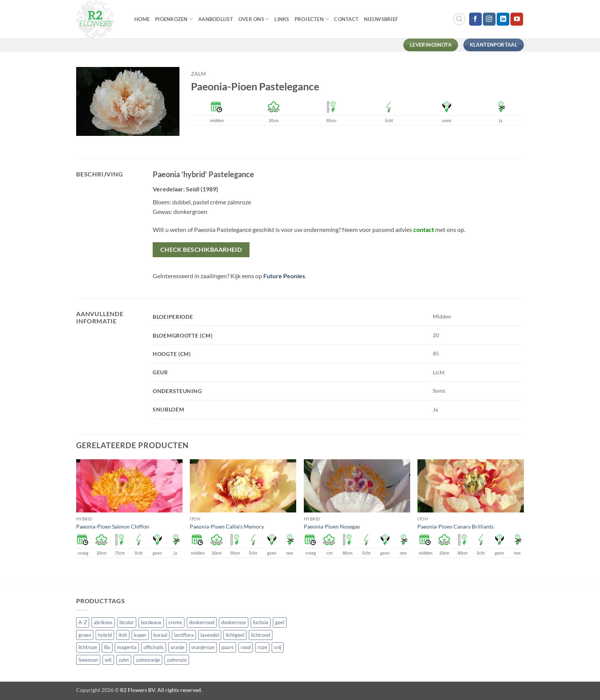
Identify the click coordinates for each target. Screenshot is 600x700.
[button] (459, 19)
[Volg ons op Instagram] (489, 19)
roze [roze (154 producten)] (262, 647)
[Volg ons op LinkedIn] (503, 19)
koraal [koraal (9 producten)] (160, 635)
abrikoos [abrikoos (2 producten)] (103, 622)
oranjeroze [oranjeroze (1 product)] (203, 647)
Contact (346, 19)
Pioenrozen (174, 19)
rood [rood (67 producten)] (246, 647)
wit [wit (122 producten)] (108, 660)
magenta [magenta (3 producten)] (127, 647)
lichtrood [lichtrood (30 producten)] (261, 635)
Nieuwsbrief (381, 19)
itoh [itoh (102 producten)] (123, 635)
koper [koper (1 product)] (140, 635)
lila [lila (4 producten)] (107, 647)
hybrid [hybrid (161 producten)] (105, 635)
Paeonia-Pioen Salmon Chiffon (113, 526)
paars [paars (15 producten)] (228, 647)
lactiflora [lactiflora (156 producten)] (184, 635)
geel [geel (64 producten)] (280, 622)
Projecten (312, 19)
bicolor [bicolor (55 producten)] (127, 622)
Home (142, 19)
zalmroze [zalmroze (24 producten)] (177, 660)
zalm (198, 74)
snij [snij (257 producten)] (278, 647)
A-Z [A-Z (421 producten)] (83, 622)
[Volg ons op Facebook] (475, 19)
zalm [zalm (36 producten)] (124, 660)
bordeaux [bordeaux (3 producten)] (151, 622)
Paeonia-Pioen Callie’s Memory (227, 526)
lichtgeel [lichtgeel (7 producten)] (235, 635)
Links (282, 19)
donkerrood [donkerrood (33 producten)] (202, 622)
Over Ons (254, 19)
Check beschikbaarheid (201, 250)
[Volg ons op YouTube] (517, 19)
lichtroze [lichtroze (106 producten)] (88, 647)
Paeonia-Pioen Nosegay (332, 526)
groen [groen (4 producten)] (85, 635)
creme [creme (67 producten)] (175, 622)
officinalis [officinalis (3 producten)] (154, 647)
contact (424, 229)
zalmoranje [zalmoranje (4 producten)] (148, 660)
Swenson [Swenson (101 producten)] (88, 660)
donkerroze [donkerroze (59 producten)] (234, 622)
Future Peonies (284, 276)
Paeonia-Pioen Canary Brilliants (456, 526)
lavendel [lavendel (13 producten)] (210, 635)
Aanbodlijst (216, 19)
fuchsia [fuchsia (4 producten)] (261, 622)
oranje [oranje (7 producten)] (178, 647)
